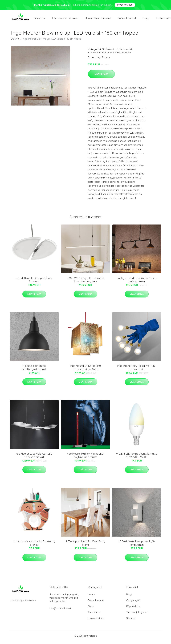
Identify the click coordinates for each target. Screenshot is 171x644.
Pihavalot (40, 19)
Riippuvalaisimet (97, 55)
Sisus (91, 609)
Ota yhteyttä (133, 603)
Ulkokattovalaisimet (98, 19)
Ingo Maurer (114, 55)
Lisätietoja (101, 77)
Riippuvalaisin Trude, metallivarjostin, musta (34, 370)
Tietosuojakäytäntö (137, 615)
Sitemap (131, 621)
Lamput (92, 597)
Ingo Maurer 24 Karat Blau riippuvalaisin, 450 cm (85, 370)
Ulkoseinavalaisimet (65, 19)
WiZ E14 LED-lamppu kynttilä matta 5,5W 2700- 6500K (137, 458)
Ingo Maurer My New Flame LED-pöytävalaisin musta (85, 458)
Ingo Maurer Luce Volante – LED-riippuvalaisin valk (34, 458)
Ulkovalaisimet (96, 621)
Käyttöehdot (133, 609)
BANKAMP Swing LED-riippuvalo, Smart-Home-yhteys (85, 282)
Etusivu (15, 41)
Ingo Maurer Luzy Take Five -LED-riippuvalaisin (137, 370)
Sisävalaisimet (127, 19)
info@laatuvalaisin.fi (61, 611)
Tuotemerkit (126, 52)
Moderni (126, 55)
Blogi (146, 19)
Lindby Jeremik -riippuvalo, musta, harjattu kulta (137, 282)
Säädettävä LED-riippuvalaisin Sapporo (34, 282)
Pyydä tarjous (125, 5)
